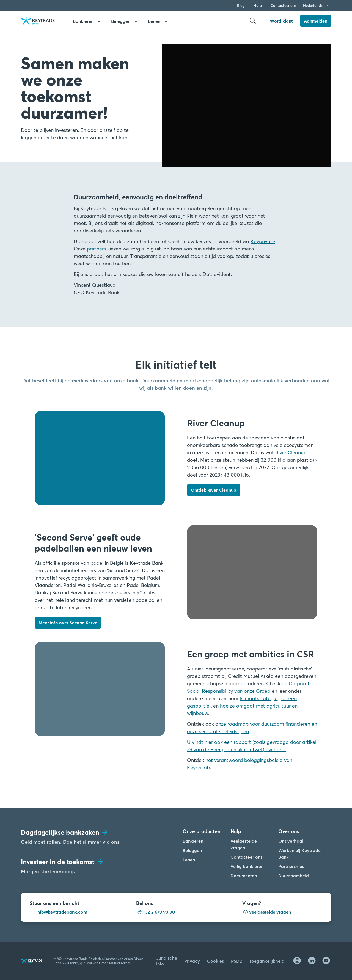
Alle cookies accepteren (161, 906)
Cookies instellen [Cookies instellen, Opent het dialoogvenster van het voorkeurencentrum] (161, 935)
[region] (111, 933)
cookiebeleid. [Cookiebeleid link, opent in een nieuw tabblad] (88, 964)
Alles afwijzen (161, 921)
